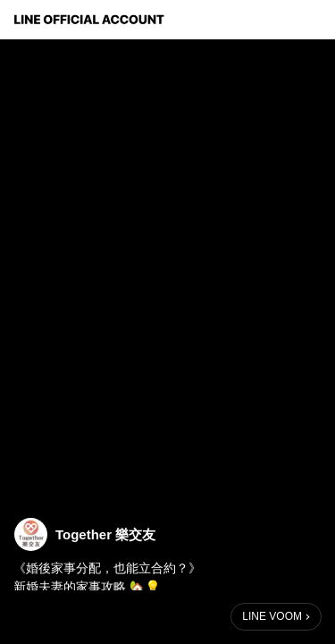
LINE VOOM (272, 616)
